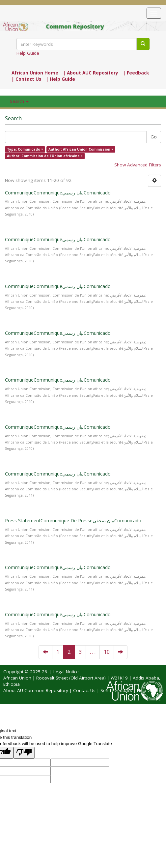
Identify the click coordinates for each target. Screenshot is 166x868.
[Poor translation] (24, 752)
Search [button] (19, 101)
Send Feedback (116, 690)
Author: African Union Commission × (81, 149)
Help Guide (28, 53)
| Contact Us (26, 79)
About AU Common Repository (36, 690)
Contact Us (84, 690)
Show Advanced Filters (138, 165)
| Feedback (136, 73)
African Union (17, 678)
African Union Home (35, 73)
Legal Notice (66, 672)
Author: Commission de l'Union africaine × (45, 156)
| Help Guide (60, 79)
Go (154, 137)
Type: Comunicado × (25, 149)
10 (107, 652)
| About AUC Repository (91, 73)
